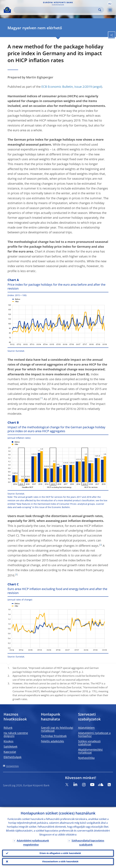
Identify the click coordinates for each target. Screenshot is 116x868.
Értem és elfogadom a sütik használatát (60, 853)
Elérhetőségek (13, 757)
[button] (110, 3)
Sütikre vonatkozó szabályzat (89, 743)
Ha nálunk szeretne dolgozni (16, 734)
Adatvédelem (86, 728)
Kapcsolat (10, 752)
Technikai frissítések (54, 736)
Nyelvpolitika (86, 758)
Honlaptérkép (12, 766)
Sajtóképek (10, 746)
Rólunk (8, 728)
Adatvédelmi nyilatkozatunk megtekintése (33, 842)
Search (100, 10)
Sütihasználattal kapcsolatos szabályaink (88, 842)
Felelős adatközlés (52, 741)
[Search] (56, 10)
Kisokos (9, 741)
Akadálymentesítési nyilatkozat (90, 751)
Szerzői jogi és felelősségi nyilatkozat (57, 729)
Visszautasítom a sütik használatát (60, 861)
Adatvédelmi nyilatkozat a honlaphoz (94, 734)
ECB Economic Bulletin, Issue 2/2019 (67, 87)
